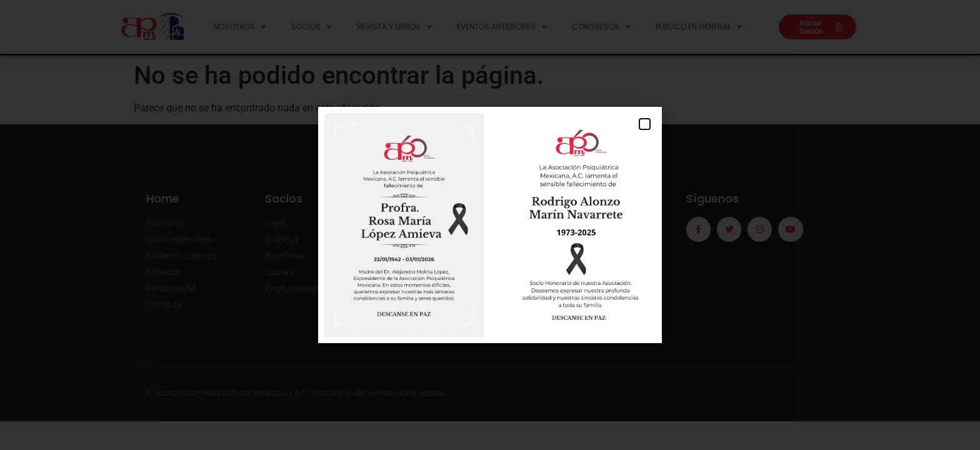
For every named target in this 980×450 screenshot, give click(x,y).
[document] (490, 225)
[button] (645, 124)
